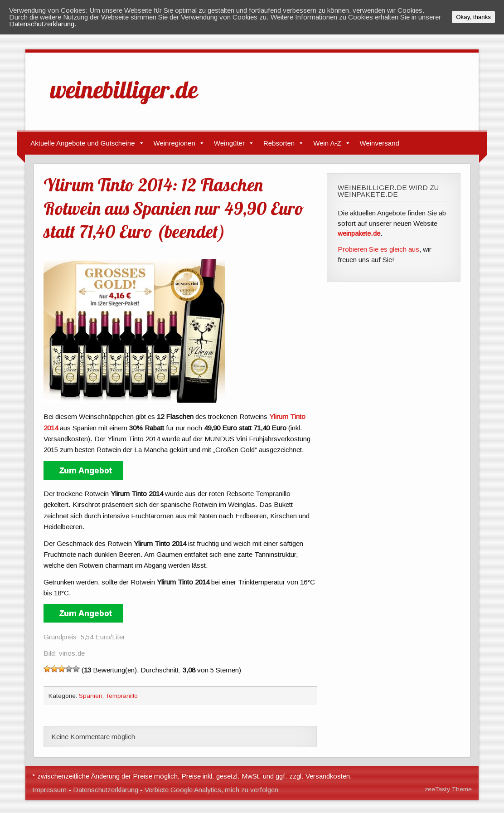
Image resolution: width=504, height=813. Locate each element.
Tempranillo (122, 696)
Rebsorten (279, 143)
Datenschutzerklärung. (43, 24)
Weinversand (380, 143)
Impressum (49, 790)
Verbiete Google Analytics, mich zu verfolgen (211, 790)
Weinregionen (174, 143)
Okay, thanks (473, 17)
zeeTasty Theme (448, 789)
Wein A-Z (327, 143)
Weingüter (229, 143)
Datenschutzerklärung (106, 790)
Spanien (91, 696)
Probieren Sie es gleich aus (378, 249)
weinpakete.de (359, 233)
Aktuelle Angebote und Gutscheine (82, 143)
